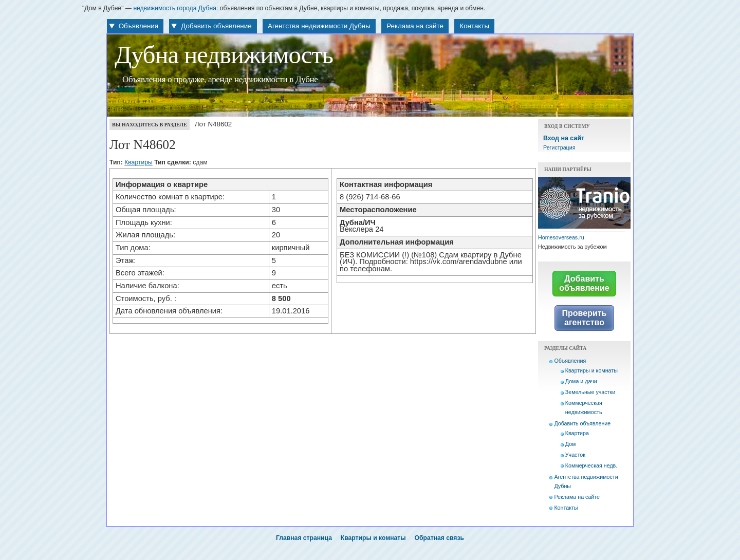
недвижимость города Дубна (175, 8)
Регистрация (559, 147)
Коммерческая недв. (591, 465)
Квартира (577, 433)
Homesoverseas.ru (561, 237)
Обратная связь (439, 538)
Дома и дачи (581, 381)
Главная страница (304, 538)
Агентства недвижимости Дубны (319, 26)
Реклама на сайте (415, 26)
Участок (575, 455)
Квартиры (138, 162)
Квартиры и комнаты (591, 370)
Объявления (138, 26)
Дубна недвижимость (224, 55)
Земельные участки (590, 392)
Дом (571, 444)
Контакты (474, 26)
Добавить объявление (216, 26)
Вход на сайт (564, 138)
